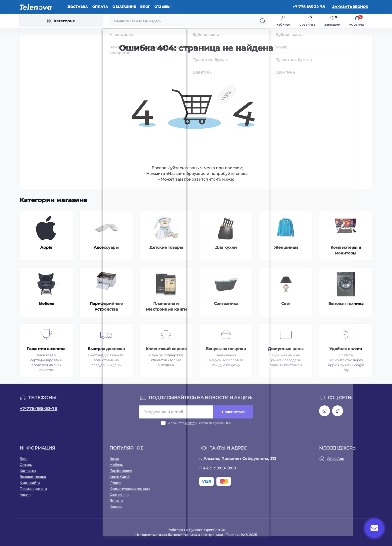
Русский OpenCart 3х (207, 530)
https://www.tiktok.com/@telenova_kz (338, 411)
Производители (33, 489)
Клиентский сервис (166, 349)
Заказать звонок (350, 7)
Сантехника (119, 495)
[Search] (263, 21)
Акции (25, 495)
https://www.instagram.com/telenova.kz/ (324, 411)
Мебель (116, 465)
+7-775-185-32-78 (39, 409)
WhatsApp (335, 459)
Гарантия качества (46, 349)
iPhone (115, 483)
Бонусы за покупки (226, 349)
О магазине (124, 7)
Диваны (116, 501)
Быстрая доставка (106, 349)
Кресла (116, 507)
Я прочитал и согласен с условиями (199, 423)
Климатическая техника (130, 489)
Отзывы (162, 7)
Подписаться (233, 412)
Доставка (78, 7)
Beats (114, 459)
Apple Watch (120, 477)
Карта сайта (30, 483)
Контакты (28, 471)
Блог (145, 7)
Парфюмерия (121, 471)
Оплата (100, 7)
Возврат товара (33, 477)
